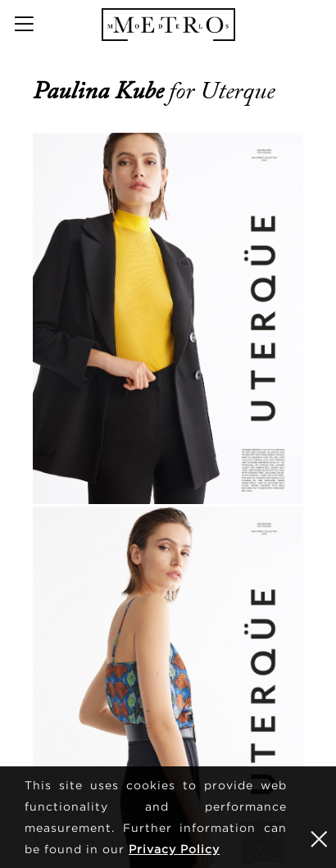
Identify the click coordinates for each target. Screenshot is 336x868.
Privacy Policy (174, 849)
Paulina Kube (101, 91)
